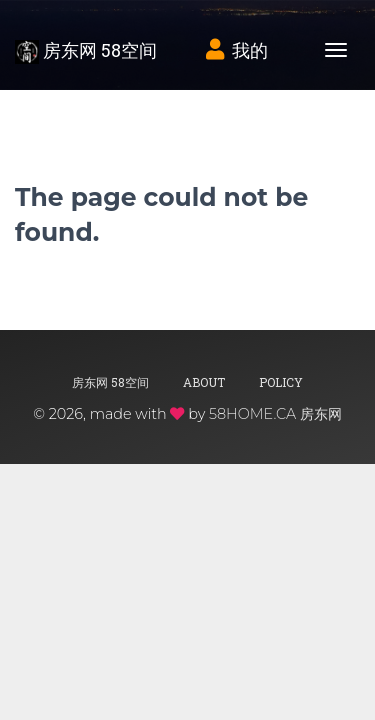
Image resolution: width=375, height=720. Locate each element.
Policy (281, 382)
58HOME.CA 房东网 (275, 414)
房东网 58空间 (86, 51)
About (204, 382)
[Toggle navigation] (336, 50)
